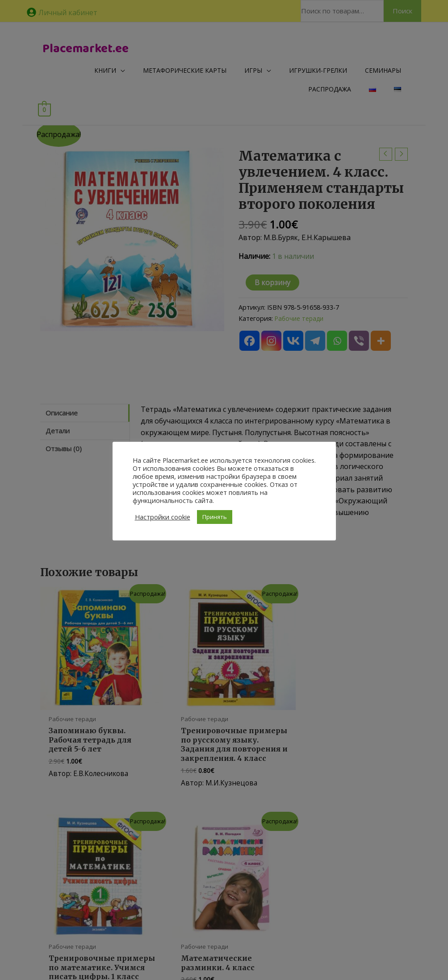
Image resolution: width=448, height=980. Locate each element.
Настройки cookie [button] (163, 517)
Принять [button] (215, 517)
